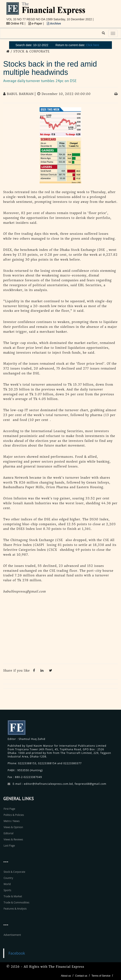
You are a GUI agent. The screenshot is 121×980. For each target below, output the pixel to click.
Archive (54, 23)
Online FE (15, 23)
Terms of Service (101, 976)
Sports (7, 890)
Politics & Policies (14, 815)
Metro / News (12, 821)
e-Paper (36, 23)
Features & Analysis (15, 909)
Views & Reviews (13, 839)
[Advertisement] (60, 630)
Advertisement (12, 935)
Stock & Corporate (14, 872)
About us (66, 976)
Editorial (8, 833)
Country (8, 878)
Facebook (17, 953)
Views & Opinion (13, 827)
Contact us (81, 976)
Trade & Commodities (17, 902)
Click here (93, 45)
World (7, 884)
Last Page (9, 846)
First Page (9, 809)
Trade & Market (13, 896)
